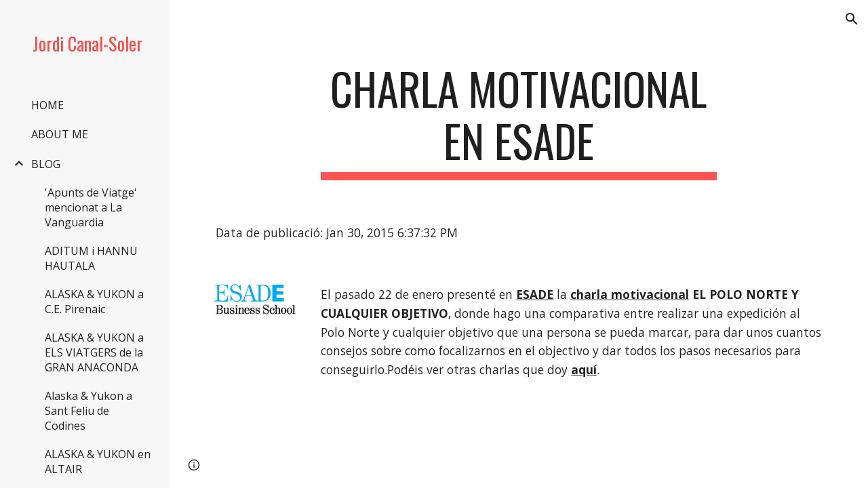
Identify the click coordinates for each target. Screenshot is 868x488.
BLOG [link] (46, 164)
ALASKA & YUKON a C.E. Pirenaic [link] (94, 302)
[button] (852, 19)
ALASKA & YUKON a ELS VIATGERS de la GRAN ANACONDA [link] (94, 352)
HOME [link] (47, 105)
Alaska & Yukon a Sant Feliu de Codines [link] (88, 411)
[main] (518, 121)
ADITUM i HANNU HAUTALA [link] (91, 258)
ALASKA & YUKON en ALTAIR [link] (98, 462)
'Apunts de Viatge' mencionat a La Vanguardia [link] (91, 207)
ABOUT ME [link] (60, 134)
